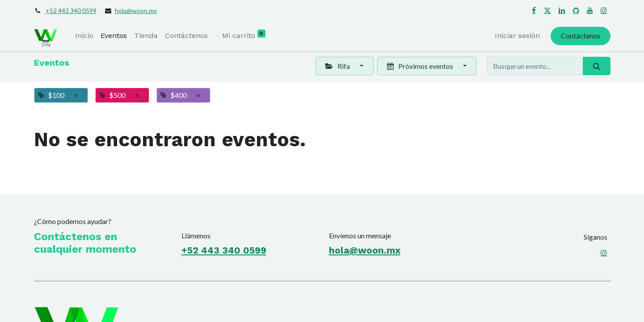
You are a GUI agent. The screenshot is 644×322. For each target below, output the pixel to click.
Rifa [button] (338, 66)
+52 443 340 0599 (71, 11)
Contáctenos (581, 36)
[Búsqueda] (596, 66)
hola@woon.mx (136, 11)
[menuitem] (84, 36)
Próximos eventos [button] (421, 66)
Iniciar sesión (517, 36)
